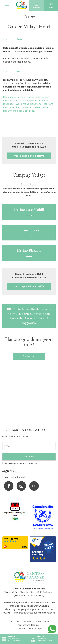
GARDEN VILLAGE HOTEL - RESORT (12, 638)
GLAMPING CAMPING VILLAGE (41, 638)
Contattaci (29, 356)
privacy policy (33, 463)
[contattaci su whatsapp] (52, 629)
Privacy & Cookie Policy (36, 622)
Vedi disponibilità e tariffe (29, 156)
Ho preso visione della (22, 463)
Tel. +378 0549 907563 (42, 602)
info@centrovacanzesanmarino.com (35, 613)
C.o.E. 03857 (14, 622)
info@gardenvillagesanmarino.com (30, 606)
